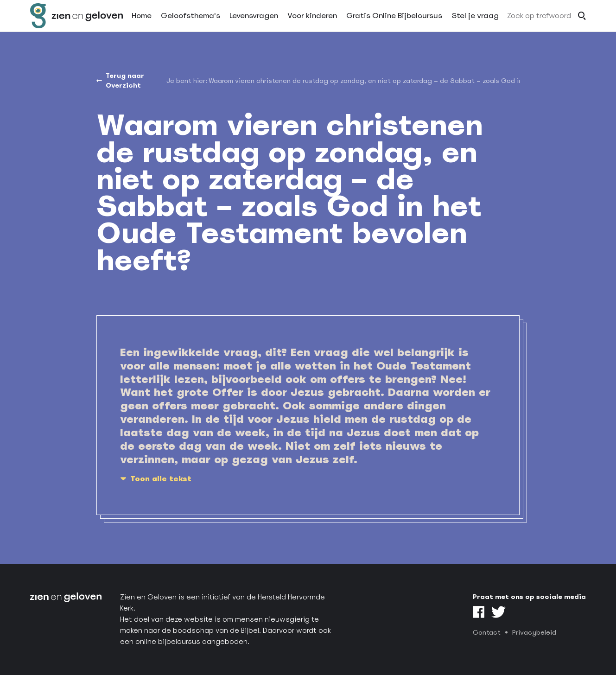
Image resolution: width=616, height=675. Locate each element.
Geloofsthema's (191, 25)
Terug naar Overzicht (125, 80)
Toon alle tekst (161, 479)
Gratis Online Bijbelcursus (394, 25)
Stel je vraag (475, 25)
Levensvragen (254, 25)
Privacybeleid (534, 632)
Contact (487, 632)
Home (142, 25)
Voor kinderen (312, 25)
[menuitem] (364, 81)
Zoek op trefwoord (539, 25)
